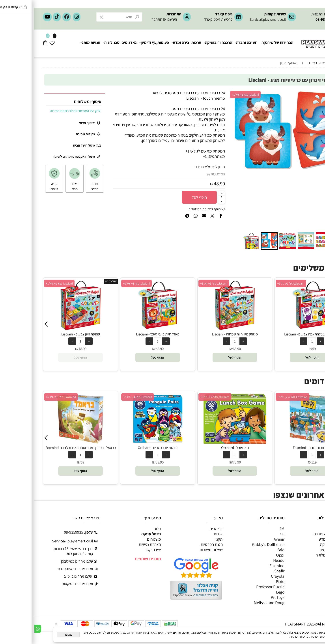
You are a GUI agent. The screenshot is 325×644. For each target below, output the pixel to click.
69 (126, 462)
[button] (308, 94)
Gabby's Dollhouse (234, 544)
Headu (245, 560)
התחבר (123, 19)
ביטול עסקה (117, 534)
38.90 (203, 462)
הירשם (138, 19)
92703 (177, 174)
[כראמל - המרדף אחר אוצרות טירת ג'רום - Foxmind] (124, 443)
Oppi (247, 555)
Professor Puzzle (237, 587)
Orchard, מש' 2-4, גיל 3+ (258, 397)
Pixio (246, 581)
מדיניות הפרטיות (265, 637)
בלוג (124, 529)
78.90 (126, 349)
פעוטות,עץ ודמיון (300, 550)
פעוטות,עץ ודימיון (121, 43)
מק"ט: (187, 174)
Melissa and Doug (235, 603)
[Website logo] (290, 40)
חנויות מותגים (302, 560)
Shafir (246, 571)
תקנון (185, 539)
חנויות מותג (57, 43)
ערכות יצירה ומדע (153, 43)
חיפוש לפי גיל (304, 71)
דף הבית (182, 529)
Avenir (245, 539)
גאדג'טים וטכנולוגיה (86, 43)
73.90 (280, 462)
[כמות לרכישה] (188, 197)
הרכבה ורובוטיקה (184, 43)
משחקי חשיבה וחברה (296, 534)
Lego (247, 592)
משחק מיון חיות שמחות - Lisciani (278, 334)
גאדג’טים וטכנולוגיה (297, 555)
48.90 (186, 184)
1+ (164, 167)
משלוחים (120, 539)
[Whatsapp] (4, 629)
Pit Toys (244, 597)
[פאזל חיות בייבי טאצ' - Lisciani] (201, 329)
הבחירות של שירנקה (244, 43)
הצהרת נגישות (116, 544)
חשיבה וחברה (213, 43)
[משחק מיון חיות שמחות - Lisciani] (278, 329)
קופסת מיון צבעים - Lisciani (124, 334)
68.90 (280, 349)
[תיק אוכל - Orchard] (278, 443)
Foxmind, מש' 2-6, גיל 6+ (104, 397)
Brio (247, 550)
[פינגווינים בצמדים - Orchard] (201, 443)
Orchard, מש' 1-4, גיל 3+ (181, 397)
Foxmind (243, 566)
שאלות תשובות (177, 550)
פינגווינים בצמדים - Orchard (201, 448)
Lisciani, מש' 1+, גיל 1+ (212, 95)
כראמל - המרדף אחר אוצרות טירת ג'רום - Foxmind (124, 448)
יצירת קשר (119, 550)
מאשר (35, 635)
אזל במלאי (154, 281)
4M (248, 529)
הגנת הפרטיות (178, 544)
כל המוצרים (303, 529)
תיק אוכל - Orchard (278, 448)
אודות (184, 534)
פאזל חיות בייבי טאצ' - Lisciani (201, 334)
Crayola (244, 576)
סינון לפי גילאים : (178, 167)
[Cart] (12, 43)
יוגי (249, 534)
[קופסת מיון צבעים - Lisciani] (124, 329)
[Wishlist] (18, 43)
